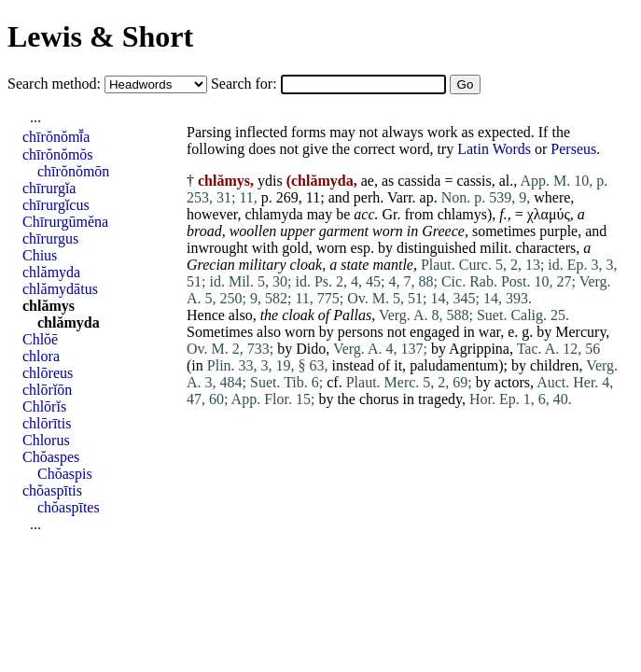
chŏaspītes (69, 507)
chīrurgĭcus (56, 205)
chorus (379, 399)
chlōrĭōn (47, 390)
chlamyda (273, 214)
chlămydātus (60, 289)
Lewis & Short (100, 36)
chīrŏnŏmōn (73, 171)
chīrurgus (50, 238)
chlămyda (51, 272)
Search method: (56, 84)
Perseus (573, 149)
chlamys (462, 214)
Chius (40, 255)
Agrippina (479, 349)
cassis (474, 181)
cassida (419, 181)
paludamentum (454, 365)
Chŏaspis (65, 474)
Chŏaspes (51, 457)
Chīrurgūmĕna (65, 222)
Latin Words (494, 149)
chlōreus (48, 373)
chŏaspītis (52, 490)
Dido (311, 349)
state (355, 265)
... (35, 117)
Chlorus (46, 440)
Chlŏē (40, 339)
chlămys (49, 306)
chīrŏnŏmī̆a (56, 137)
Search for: (246, 84)
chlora (41, 356)
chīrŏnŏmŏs (58, 154)
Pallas (352, 315)
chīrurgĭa (49, 188)
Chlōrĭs (44, 406)
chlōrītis (47, 423)
